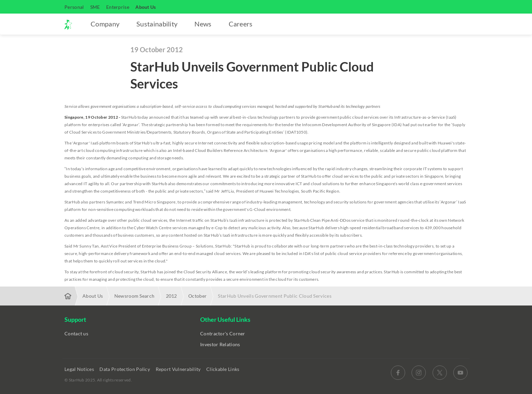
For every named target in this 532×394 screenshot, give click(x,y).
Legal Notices (80, 369)
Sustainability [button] (157, 24)
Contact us (76, 333)
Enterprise (118, 7)
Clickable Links (223, 369)
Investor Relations (220, 344)
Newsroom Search (135, 296)
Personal (74, 7)
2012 (172, 296)
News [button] (203, 24)
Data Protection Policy (125, 369)
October (197, 296)
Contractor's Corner (223, 333)
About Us (146, 7)
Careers (241, 24)
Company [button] (105, 24)
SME (95, 7)
